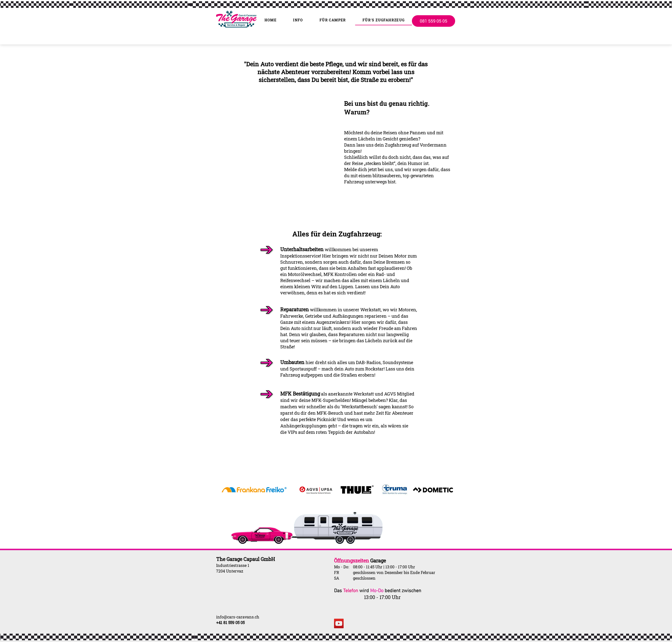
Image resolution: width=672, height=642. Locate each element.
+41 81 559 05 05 (230, 622)
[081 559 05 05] (434, 21)
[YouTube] (339, 623)
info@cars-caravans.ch (238, 617)
